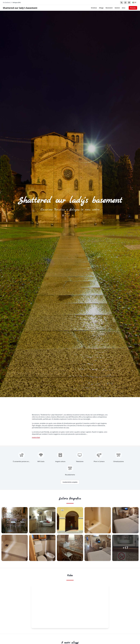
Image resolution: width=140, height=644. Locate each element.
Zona (123, 8)
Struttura (94, 8)
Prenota (133, 8)
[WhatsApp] (125, 3)
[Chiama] (122, 3)
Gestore (117, 8)
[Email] (129, 3)
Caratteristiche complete (70, 482)
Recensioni (109, 8)
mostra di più (36, 437)
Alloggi (101, 8)
